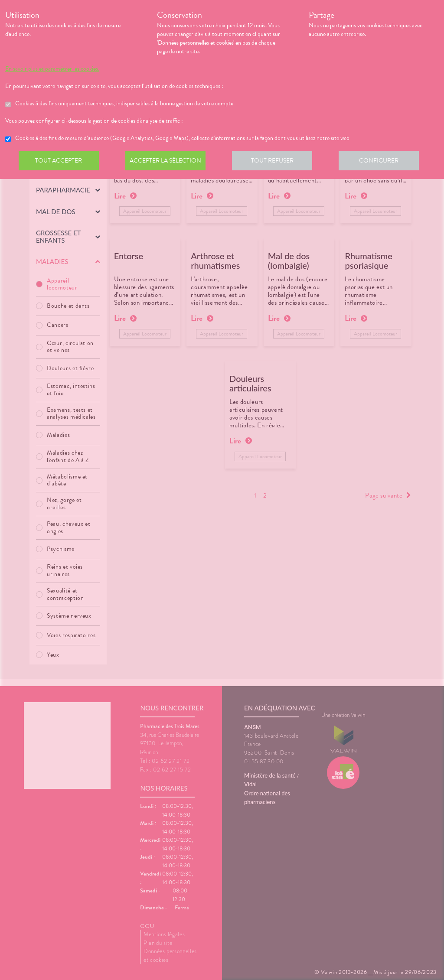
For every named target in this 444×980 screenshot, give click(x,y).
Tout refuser (276, 162)
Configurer (385, 162)
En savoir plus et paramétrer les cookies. (52, 69)
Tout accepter (59, 162)
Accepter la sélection (168, 162)
